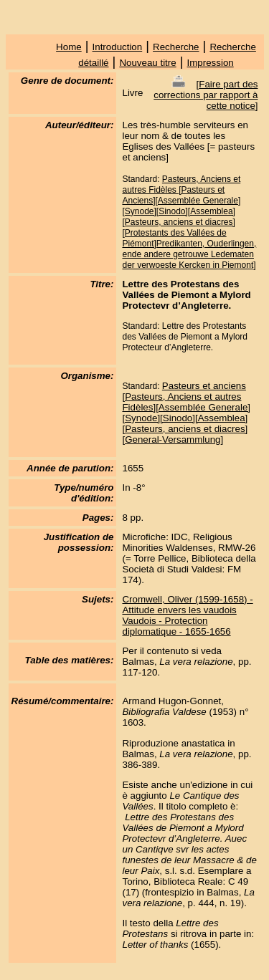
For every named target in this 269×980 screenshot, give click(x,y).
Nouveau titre (147, 63)
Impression (211, 63)
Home (69, 47)
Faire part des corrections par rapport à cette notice (206, 95)
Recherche (176, 47)
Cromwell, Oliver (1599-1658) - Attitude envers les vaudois (187, 605)
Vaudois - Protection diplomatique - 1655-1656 (176, 626)
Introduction (118, 47)
